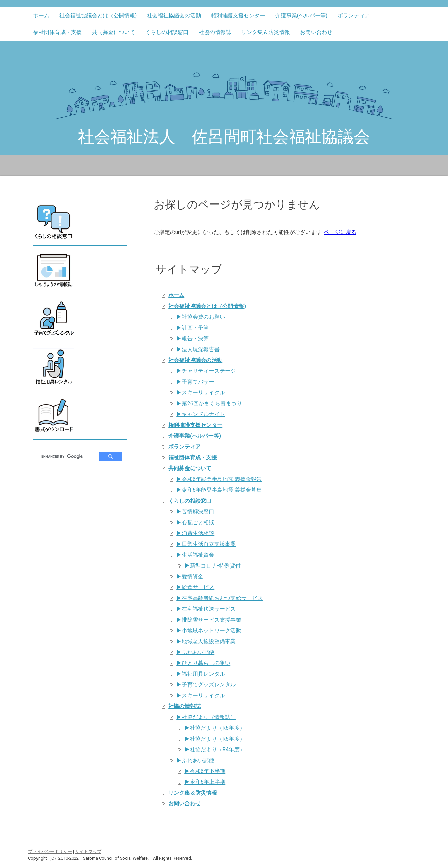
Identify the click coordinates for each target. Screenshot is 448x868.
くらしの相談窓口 (167, 32)
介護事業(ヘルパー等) (301, 15)
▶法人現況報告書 (198, 349)
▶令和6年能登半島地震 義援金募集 (219, 490)
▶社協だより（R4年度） (215, 750)
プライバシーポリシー (50, 852)
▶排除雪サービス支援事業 (209, 620)
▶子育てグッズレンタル (206, 685)
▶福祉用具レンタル (201, 674)
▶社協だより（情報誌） (206, 717)
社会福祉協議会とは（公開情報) (98, 15)
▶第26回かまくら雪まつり (209, 403)
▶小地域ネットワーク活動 (209, 631)
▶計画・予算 (193, 328)
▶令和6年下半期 (205, 771)
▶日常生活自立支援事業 (206, 544)
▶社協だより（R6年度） (215, 728)
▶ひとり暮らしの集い (203, 663)
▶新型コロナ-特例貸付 (213, 566)
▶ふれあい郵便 (195, 652)
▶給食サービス (195, 587)
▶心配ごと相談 (195, 522)
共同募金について (114, 32)
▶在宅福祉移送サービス (206, 609)
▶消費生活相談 (195, 533)
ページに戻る (340, 232)
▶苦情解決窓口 (195, 512)
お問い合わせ (316, 32)
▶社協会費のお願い (201, 317)
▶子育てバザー (195, 382)
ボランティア (354, 15)
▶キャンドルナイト (201, 414)
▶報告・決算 (193, 339)
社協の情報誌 (215, 32)
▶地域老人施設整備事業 (206, 641)
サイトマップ (88, 852)
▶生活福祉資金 (195, 555)
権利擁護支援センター (238, 15)
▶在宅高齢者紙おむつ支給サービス (220, 598)
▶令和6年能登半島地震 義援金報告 (219, 479)
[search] (65, 457)
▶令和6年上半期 (205, 782)
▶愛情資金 (190, 576)
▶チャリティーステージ (206, 371)
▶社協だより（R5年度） (215, 739)
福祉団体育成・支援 (57, 32)
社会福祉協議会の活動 (174, 15)
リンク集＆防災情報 (266, 32)
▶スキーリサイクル (201, 393)
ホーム (41, 15)
